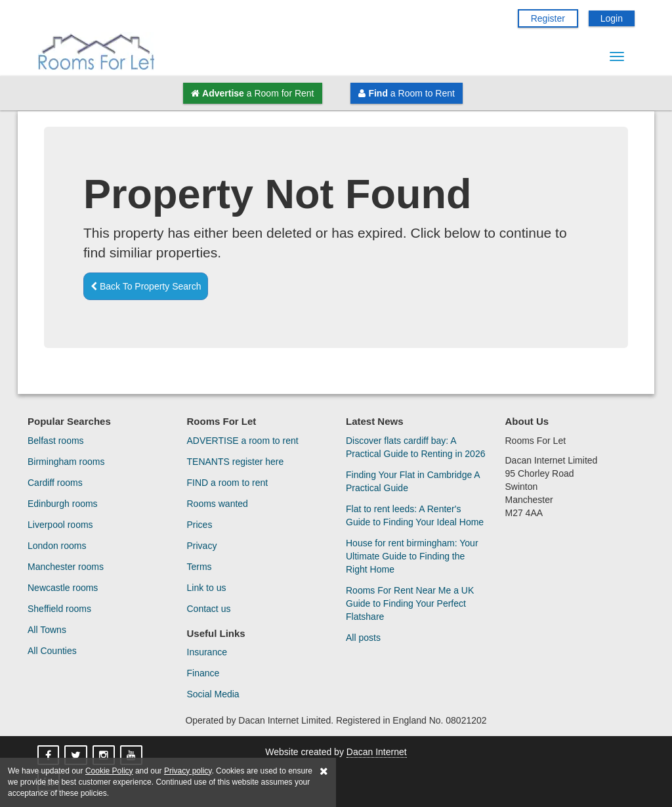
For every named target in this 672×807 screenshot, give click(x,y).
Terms (199, 567)
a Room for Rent (252, 93)
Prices (200, 525)
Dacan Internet (377, 752)
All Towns (47, 630)
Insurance (207, 652)
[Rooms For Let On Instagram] (105, 756)
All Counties (52, 651)
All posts (363, 638)
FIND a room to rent (228, 483)
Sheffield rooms (59, 609)
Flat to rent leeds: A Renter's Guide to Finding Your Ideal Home (415, 515)
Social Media (213, 694)
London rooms (57, 546)
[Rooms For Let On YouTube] (133, 756)
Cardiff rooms (55, 483)
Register (548, 18)
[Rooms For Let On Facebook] (50, 756)
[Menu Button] (617, 56)
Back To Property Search (146, 286)
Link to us (207, 588)
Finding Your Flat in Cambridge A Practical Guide (413, 481)
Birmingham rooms (66, 462)
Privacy (202, 546)
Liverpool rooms (60, 525)
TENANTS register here (236, 462)
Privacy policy (188, 771)
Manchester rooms (66, 567)
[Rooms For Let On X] (77, 756)
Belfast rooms (56, 441)
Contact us (209, 609)
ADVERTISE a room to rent (243, 441)
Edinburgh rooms (63, 504)
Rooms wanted (218, 504)
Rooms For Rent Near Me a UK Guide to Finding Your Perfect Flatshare (410, 603)
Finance (203, 673)
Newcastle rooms (63, 588)
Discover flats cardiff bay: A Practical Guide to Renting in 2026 (415, 447)
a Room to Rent (406, 93)
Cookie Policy (109, 771)
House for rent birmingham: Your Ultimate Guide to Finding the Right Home (412, 556)
